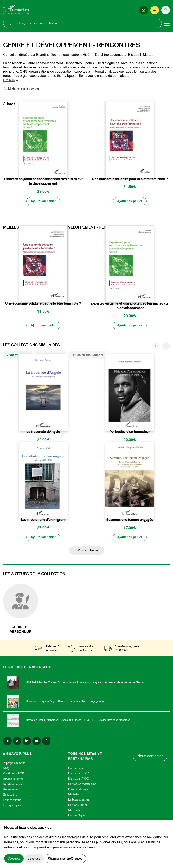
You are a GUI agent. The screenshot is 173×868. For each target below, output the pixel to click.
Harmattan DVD (79, 774)
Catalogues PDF (14, 774)
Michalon (74, 795)
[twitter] (17, 741)
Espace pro (10, 795)
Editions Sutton (78, 805)
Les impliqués (77, 816)
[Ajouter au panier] (43, 201)
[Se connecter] (155, 10)
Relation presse (13, 784)
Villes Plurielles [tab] (51, 355)
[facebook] (46, 741)
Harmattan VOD (78, 779)
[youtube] (37, 741)
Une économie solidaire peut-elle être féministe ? (130, 179)
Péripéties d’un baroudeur (130, 432)
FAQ (6, 769)
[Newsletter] (144, 10)
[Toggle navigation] (167, 23)
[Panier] (166, 10)
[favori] (65, 171)
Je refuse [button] (34, 859)
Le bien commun (79, 800)
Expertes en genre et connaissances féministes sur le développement (43, 181)
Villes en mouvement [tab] (88, 355)
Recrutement (11, 790)
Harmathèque (77, 768)
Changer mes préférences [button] (65, 859)
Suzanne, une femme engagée (130, 520)
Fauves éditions (78, 789)
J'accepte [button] (14, 859)
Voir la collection (89, 551)
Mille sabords (77, 810)
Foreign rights (12, 805)
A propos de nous (14, 763)
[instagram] (7, 741)
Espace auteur (12, 800)
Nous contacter (150, 757)
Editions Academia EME (84, 784)
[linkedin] (27, 741)
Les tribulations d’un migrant (43, 520)
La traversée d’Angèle (43, 432)
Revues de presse (14, 779)
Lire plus (9, 80)
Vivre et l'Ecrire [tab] (18, 355)
